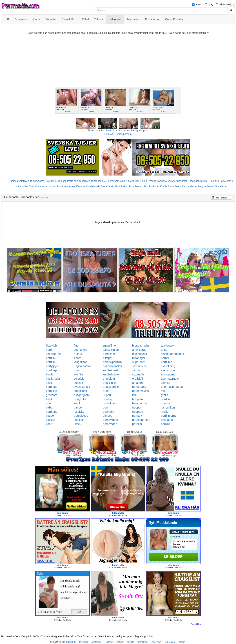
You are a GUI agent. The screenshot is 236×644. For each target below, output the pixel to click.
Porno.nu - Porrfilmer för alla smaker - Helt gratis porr (118, 130)
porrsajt (108, 399)
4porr (77, 358)
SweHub (51, 346)
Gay (211, 5)
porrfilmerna (169, 416)
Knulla (164, 186)
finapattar (167, 420)
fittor (77, 346)
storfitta (79, 374)
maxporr (166, 403)
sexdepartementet (173, 354)
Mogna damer (206, 186)
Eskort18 (214, 181)
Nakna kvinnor (48, 186)
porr (76, 370)
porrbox (137, 416)
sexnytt (78, 383)
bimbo (78, 408)
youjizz (50, 420)
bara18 (166, 424)
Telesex (62, 181)
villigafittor (80, 362)
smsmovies (139, 366)
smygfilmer (110, 346)
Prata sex (72, 181)
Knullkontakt (93, 186)
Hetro (199, 5)
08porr (107, 395)
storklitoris (80, 391)
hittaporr (108, 358)
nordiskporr (53, 370)
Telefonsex (51, 181)
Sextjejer (182, 181)
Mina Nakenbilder (129, 181)
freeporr (137, 408)
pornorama (139, 387)
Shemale (225, 5)
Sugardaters (175, 186)
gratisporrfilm (111, 387)
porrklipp (51, 391)
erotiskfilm (139, 379)
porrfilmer (109, 354)
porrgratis (80, 399)
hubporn (138, 399)
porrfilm (51, 358)
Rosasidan (194, 181)
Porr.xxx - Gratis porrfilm (118, 134)
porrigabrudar (141, 420)
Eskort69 (34, 186)
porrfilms (167, 362)
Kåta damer (221, 186)
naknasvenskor (113, 366)
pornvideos (81, 416)
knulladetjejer (111, 374)
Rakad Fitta (127, 186)
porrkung (52, 387)
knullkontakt (111, 370)
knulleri (51, 374)
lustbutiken (168, 408)
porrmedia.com (67, 642)
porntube (109, 412)
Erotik (104, 186)
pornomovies (141, 391)
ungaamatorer (83, 366)
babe (49, 408)
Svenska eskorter (167, 181)
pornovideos (111, 420)
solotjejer (80, 379)
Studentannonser (66, 186)
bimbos (108, 416)
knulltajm (80, 420)
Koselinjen (84, 181)
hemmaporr (140, 403)
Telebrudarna (37, 181)
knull (49, 383)
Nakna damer (190, 186)
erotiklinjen (110, 383)
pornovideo (110, 424)
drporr (107, 391)
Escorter (81, 186)
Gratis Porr (114, 186)
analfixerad (139, 350)
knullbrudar (53, 379)
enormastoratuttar (172, 387)
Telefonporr (113, 181)
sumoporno (168, 374)
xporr (49, 424)
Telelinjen (24, 181)
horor (49, 350)
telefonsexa (140, 354)
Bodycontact (227, 181)
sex (163, 391)
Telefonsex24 (98, 181)
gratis (165, 395)
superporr (138, 362)
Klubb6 (204, 181)
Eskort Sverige (148, 181)
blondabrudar (141, 346)
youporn (51, 416)
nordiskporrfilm (112, 362)
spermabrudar (170, 379)
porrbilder (109, 403)
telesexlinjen (111, 350)
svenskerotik (82, 387)
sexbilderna (53, 354)
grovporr (51, 395)
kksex (78, 424)
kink (135, 395)
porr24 (165, 358)
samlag (166, 383)
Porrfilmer (154, 186)
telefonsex (168, 346)
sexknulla (138, 374)
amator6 (138, 383)
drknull (78, 354)
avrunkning (168, 366)
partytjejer (52, 366)
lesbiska (79, 412)
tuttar (164, 350)
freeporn (138, 412)
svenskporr (168, 370)
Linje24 (14, 181)
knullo (78, 403)
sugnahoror (81, 350)
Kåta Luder (22, 186)
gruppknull (110, 379)
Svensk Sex (141, 186)
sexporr (137, 370)
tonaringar (139, 358)
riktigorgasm (82, 395)
